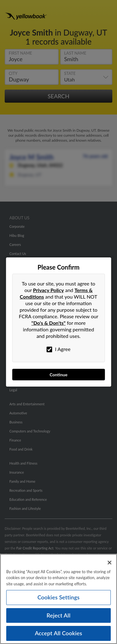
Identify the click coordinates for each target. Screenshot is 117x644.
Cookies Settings (58, 598)
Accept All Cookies (59, 634)
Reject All (58, 616)
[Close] (110, 563)
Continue (58, 375)
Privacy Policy (49, 290)
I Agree (58, 349)
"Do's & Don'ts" (49, 323)
